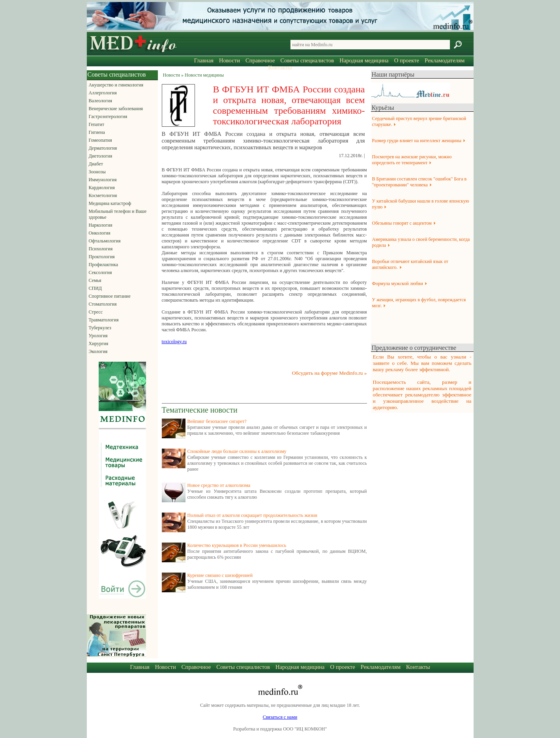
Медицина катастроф (110, 203)
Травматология (104, 320)
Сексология (100, 272)
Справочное (260, 60)
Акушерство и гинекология (116, 85)
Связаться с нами (280, 717)
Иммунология (103, 180)
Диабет (96, 164)
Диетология (101, 156)
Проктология (102, 257)
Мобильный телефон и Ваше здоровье (118, 214)
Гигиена (97, 132)
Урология (98, 336)
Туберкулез (100, 328)
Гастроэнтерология (108, 116)
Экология (98, 351)
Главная (204, 60)
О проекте (407, 60)
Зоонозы (97, 172)
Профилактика (104, 265)
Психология (101, 249)
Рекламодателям (445, 60)
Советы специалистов (307, 60)
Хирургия (99, 344)
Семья (95, 280)
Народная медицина (364, 60)
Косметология (103, 195)
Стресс (96, 312)
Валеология (100, 101)
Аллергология (103, 93)
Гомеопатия (100, 140)
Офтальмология (105, 241)
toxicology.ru (174, 342)
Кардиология (102, 188)
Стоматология (103, 304)
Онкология (100, 233)
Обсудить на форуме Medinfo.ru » (330, 373)
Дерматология (103, 148)
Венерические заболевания (116, 109)
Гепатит (97, 124)
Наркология (101, 225)
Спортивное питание (110, 296)
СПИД (96, 288)
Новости (229, 60)
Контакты (280, 68)
